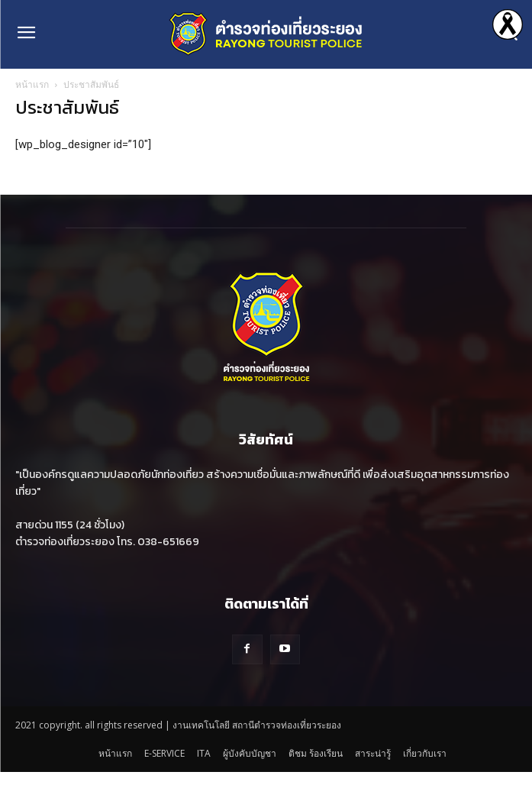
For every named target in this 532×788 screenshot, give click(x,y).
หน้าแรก (32, 84)
